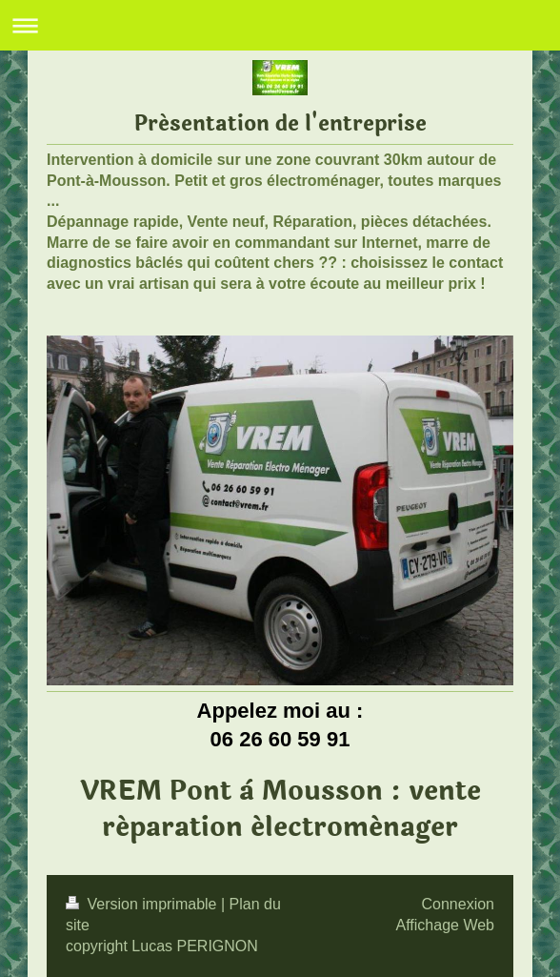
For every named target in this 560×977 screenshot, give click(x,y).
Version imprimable (143, 904)
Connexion (459, 904)
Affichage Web (445, 925)
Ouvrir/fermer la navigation (280, 25)
